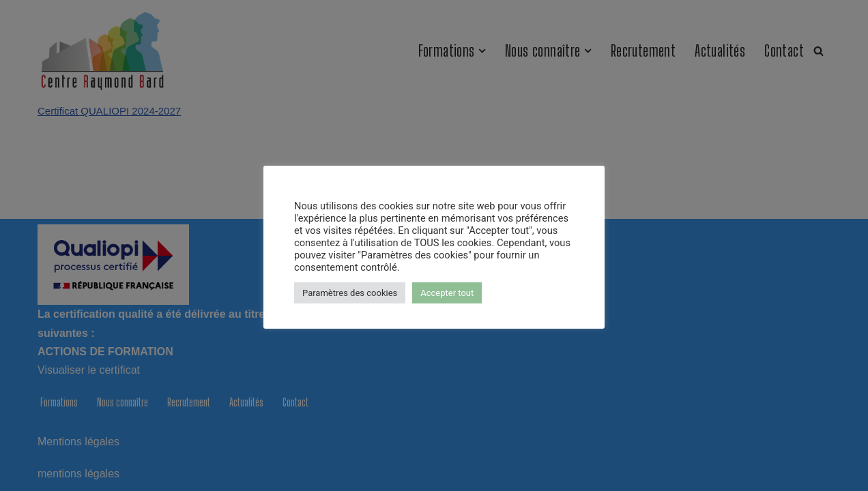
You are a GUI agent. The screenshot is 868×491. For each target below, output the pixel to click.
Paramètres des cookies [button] (350, 293)
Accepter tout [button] (447, 293)
